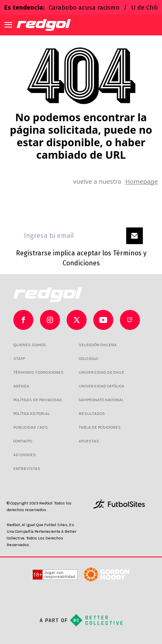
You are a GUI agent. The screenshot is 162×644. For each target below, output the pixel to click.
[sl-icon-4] (130, 320)
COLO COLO (88, 359)
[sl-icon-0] (23, 320)
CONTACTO (23, 441)
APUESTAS (89, 441)
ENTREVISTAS (27, 469)
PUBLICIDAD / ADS (31, 427)
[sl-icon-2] (77, 320)
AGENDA (21, 386)
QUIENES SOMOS (30, 345)
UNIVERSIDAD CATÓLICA (101, 386)
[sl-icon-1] (50, 320)
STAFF (19, 359)
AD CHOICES (25, 455)
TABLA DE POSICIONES (100, 427)
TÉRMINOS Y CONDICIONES (39, 372)
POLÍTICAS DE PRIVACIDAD (38, 400)
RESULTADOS (92, 414)
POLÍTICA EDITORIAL (32, 414)
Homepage (142, 181)
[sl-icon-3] (103, 320)
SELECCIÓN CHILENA (98, 345)
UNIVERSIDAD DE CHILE (101, 372)
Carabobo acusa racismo (84, 7)
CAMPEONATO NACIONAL (101, 400)
